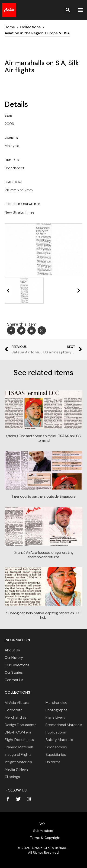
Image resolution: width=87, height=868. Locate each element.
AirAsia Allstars (17, 703)
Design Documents (21, 725)
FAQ (42, 824)
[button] (80, 10)
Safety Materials (59, 740)
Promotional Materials (64, 725)
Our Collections (17, 665)
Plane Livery (55, 717)
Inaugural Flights (18, 754)
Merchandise (56, 703)
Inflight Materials (18, 762)
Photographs (56, 710)
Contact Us (14, 680)
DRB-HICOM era (18, 732)
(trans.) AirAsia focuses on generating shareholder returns (44, 555)
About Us (12, 650)
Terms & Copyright (45, 838)
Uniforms (53, 762)
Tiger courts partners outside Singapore (43, 496)
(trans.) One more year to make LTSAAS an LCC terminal (44, 438)
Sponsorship (56, 747)
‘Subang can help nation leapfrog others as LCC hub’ (44, 615)
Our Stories (14, 672)
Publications (56, 732)
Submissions (43, 831)
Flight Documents (19, 740)
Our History (14, 658)
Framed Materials (19, 747)
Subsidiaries (56, 754)
